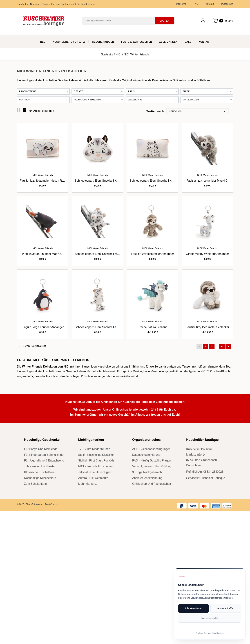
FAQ (196, 4)
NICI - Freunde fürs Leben (95, 466)
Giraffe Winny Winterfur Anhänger (207, 254)
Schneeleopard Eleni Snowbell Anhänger (101, 327)
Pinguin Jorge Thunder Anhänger (43, 327)
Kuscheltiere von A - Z (69, 42)
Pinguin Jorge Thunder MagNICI (43, 254)
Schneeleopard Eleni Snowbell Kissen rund (103, 181)
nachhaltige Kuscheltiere (40, 478)
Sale (188, 42)
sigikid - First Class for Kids (96, 461)
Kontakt (210, 4)
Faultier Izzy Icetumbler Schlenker (207, 327)
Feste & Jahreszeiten (137, 42)
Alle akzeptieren (194, 608)
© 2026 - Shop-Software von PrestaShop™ (38, 504)
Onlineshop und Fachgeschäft (152, 484)
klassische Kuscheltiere (39, 472)
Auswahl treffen (226, 608)
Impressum (227, 4)
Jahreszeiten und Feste (39, 466)
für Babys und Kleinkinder (41, 449)
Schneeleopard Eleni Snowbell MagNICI (100, 254)
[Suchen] (128, 21)
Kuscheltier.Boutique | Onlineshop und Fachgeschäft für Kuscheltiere (56, 4)
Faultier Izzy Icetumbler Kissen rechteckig (47, 181)
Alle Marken (168, 42)
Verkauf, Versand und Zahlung (152, 466)
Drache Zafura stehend (152, 327)
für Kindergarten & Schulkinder (44, 455)
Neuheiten (197, 111)
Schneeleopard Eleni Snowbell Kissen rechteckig (161, 181)
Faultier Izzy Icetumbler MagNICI (207, 181)
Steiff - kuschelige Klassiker (96, 455)
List (24, 110)
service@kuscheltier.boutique (206, 478)
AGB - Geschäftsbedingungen (151, 449)
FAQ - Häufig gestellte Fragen (152, 461)
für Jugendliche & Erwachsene (44, 461)
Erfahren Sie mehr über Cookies (210, 633)
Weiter (228, 346)
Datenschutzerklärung (146, 455)
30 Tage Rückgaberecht (147, 472)
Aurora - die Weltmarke (93, 478)
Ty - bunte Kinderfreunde (94, 449)
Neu (43, 42)
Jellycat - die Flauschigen (95, 472)
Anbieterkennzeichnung (147, 478)
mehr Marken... (88, 484)
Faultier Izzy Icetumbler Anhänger (152, 254)
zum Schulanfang (35, 484)
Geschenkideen (103, 42)
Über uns (181, 4)
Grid (19, 110)
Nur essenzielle (210, 618)
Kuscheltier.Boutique (202, 440)
